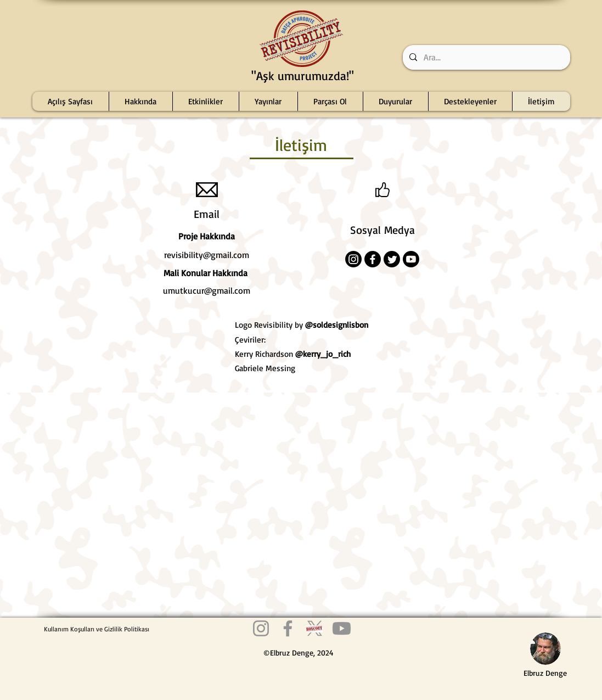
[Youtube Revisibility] (342, 628)
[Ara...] (485, 57)
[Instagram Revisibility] (261, 628)
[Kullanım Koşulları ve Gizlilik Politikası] (97, 629)
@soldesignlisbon (337, 325)
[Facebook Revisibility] (288, 628)
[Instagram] (353, 259)
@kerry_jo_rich (323, 354)
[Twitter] (392, 259)
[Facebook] (373, 259)
